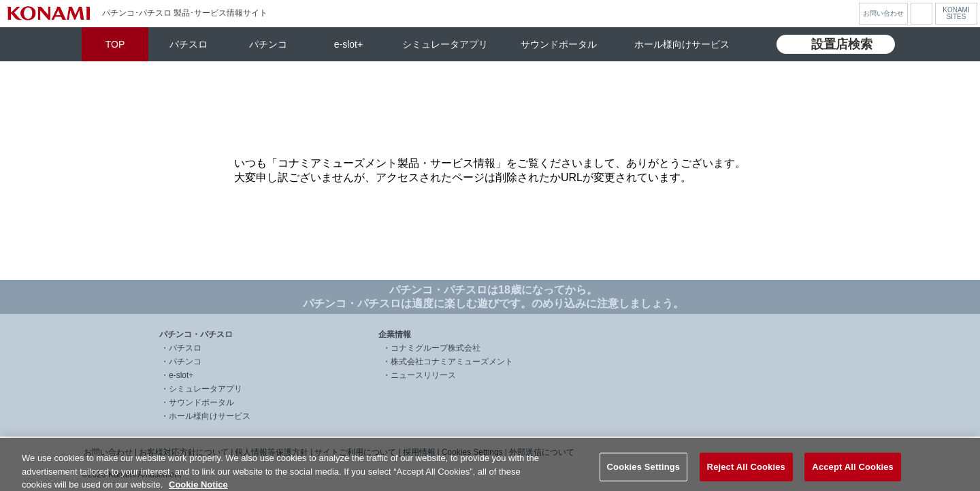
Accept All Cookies (853, 475)
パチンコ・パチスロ (196, 334)
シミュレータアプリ (445, 44)
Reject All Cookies (746, 475)
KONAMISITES (956, 14)
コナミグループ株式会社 (436, 348)
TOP (115, 44)
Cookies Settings (644, 475)
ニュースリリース (423, 375)
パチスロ (189, 44)
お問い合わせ (883, 13)
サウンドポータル (559, 44)
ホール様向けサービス (682, 44)
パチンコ (268, 44)
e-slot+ (348, 44)
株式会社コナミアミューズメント (452, 362)
